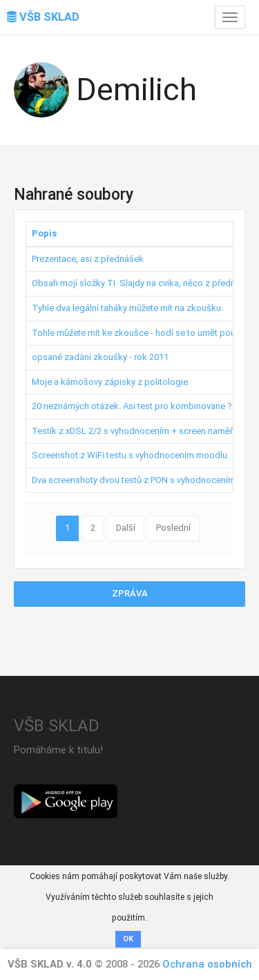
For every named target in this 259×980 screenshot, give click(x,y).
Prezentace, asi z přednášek (88, 259)
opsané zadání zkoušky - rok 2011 (100, 357)
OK (128, 939)
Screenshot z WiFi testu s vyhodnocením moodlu (129, 455)
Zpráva (130, 593)
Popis (44, 233)
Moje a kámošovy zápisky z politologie (110, 382)
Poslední (173, 528)
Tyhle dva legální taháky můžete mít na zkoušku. (127, 308)
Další (126, 528)
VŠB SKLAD (43, 17)
